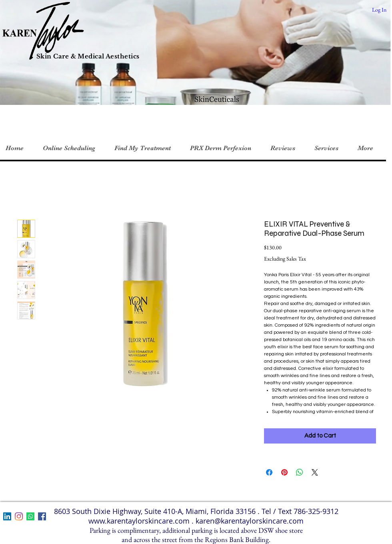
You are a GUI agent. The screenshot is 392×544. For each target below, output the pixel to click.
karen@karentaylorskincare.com (250, 521)
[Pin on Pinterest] (284, 472)
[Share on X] (315, 472)
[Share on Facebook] (269, 472)
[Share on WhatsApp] (300, 472)
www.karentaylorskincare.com (139, 521)
